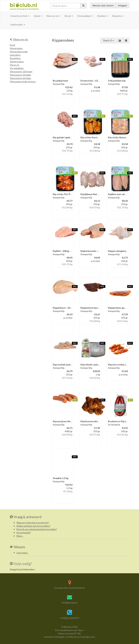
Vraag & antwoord (28, 517)
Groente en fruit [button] (20, 16)
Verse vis (15, 65)
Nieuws (17, 547)
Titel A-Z (108, 40)
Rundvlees (15, 58)
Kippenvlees (16, 48)
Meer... (20, 536)
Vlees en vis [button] (53, 16)
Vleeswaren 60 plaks (20, 78)
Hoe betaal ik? (24, 533)
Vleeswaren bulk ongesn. (23, 81)
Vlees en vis (19, 39)
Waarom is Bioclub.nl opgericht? (33, 523)
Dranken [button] (103, 16)
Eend (12, 45)
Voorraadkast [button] (85, 16)
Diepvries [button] (118, 16)
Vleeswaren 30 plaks (20, 75)
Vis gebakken (17, 68)
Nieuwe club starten (103, 5)
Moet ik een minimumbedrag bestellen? (37, 529)
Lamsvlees (15, 55)
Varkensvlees (17, 62)
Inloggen (122, 5)
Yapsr (80, 630)
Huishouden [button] (18, 24)
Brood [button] (69, 16)
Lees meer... (22, 553)
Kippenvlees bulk (19, 52)
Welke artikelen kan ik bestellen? (33, 526)
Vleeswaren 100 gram (21, 71)
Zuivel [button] (38, 16)
